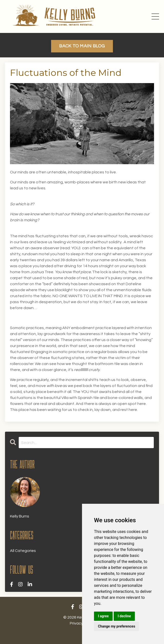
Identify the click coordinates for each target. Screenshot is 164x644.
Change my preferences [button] (117, 626)
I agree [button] (103, 616)
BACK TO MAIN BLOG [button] (82, 46)
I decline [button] (124, 616)
